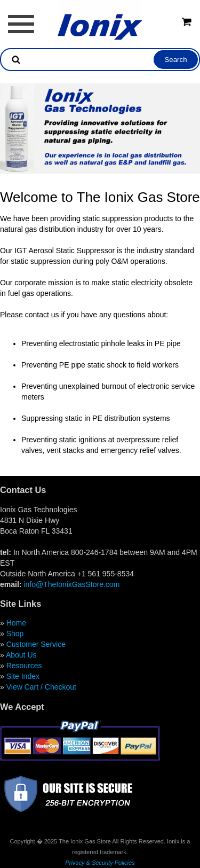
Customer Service (36, 644)
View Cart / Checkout (41, 687)
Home (16, 623)
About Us (21, 655)
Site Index (23, 676)
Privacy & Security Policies (100, 863)
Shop (15, 634)
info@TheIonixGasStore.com (71, 584)
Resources (24, 666)
